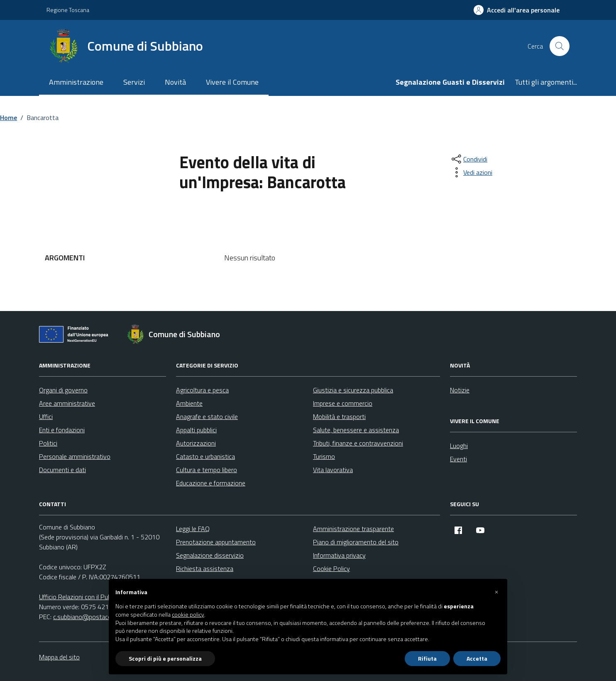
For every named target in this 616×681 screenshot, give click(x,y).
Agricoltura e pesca (202, 390)
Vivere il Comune (232, 82)
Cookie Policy (331, 568)
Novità (175, 82)
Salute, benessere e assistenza (356, 430)
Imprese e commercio (343, 403)
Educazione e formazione (211, 483)
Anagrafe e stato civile (207, 416)
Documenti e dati (62, 470)
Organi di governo (63, 390)
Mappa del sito (59, 657)
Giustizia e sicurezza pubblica (353, 390)
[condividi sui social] (469, 159)
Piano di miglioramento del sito (356, 542)
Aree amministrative (67, 403)
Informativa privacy (339, 555)
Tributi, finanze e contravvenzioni (358, 443)
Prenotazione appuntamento (216, 542)
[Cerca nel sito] (560, 46)
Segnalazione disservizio (210, 555)
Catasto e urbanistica (205, 456)
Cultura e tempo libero (207, 470)
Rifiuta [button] (427, 658)
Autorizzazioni (196, 443)
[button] (496, 592)
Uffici (46, 416)
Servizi (134, 82)
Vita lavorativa (333, 470)
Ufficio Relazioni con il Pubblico (81, 597)
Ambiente (189, 403)
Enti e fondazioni (62, 430)
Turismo (324, 456)
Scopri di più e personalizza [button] (165, 658)
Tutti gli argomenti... (546, 82)
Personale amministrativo (75, 456)
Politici (48, 443)
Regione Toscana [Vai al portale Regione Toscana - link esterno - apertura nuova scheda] (68, 10)
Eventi (458, 459)
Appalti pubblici (196, 430)
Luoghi (459, 446)
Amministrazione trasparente (353, 529)
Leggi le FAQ (193, 529)
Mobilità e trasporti (339, 416)
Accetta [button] (477, 658)
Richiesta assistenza (205, 568)
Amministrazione (76, 82)
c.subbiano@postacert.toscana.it (99, 617)
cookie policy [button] (188, 615)
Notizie (460, 390)
